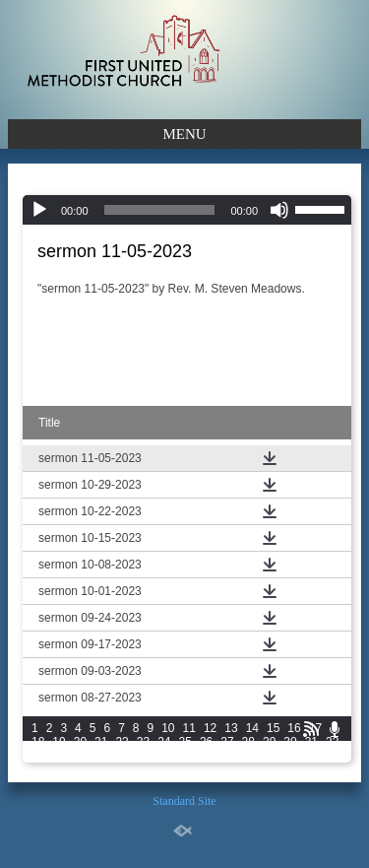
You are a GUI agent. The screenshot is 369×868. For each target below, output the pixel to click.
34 (59, 756)
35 (80, 756)
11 (189, 728)
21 (101, 742)
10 (168, 728)
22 (122, 742)
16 (294, 728)
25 (185, 742)
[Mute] (279, 210)
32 (332, 742)
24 (164, 742)
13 (231, 728)
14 (252, 728)
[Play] (39, 210)
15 (273, 728)
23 (143, 742)
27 (227, 742)
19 (59, 742)
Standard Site (184, 801)
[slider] (160, 210)
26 (206, 742)
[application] (187, 210)
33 (38, 756)
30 (290, 742)
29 (269, 742)
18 (38, 742)
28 (248, 742)
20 (80, 742)
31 (311, 742)
